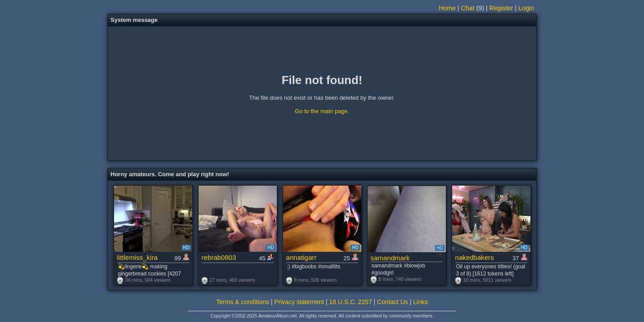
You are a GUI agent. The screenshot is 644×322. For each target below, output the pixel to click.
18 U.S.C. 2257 (351, 302)
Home (447, 8)
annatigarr (301, 257)
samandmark (390, 258)
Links (421, 302)
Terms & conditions (243, 302)
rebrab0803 (219, 257)
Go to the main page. (322, 111)
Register (501, 8)
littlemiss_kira (138, 257)
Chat (468, 8)
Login (526, 8)
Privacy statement (299, 302)
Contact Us (392, 302)
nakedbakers (475, 257)
